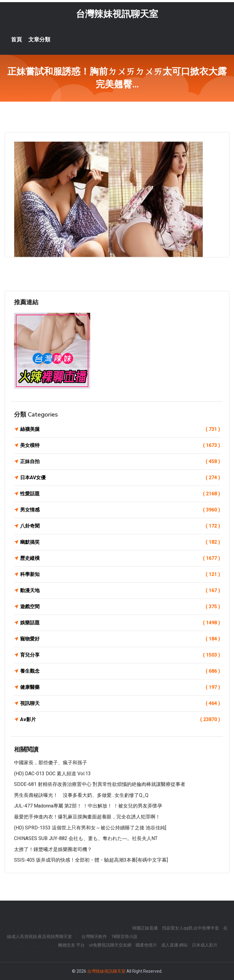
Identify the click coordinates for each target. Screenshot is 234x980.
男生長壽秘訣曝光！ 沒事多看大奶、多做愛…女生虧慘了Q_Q (81, 795)
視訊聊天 (120, 703)
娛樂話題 (120, 623)
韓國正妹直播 (145, 928)
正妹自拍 (120, 462)
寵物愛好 (120, 639)
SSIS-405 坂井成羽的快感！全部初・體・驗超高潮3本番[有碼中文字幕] (91, 860)
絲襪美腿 (120, 429)
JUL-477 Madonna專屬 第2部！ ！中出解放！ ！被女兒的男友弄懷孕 (88, 806)
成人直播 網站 (174, 945)
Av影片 (120, 720)
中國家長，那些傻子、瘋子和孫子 (51, 763)
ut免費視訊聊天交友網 (110, 945)
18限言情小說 (124, 936)
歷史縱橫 (120, 558)
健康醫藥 (120, 687)
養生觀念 (120, 671)
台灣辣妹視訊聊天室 (117, 14)
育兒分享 (120, 655)
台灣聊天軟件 (94, 936)
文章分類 (39, 40)
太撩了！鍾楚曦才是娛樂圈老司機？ (53, 849)
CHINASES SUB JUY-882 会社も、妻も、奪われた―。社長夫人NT (86, 838)
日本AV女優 (120, 478)
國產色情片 (146, 945)
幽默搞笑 (120, 542)
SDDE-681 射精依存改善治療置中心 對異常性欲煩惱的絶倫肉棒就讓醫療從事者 (100, 784)
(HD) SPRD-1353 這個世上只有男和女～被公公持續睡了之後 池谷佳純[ (90, 828)
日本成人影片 (205, 945)
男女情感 (120, 510)
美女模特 (120, 445)
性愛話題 (120, 494)
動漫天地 (120, 591)
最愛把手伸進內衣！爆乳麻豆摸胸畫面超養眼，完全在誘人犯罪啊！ (87, 817)
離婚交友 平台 (71, 945)
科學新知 (120, 574)
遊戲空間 (120, 607)
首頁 (16, 40)
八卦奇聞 (120, 526)
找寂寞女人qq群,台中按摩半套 (191, 928)
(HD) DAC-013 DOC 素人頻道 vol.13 (52, 774)
